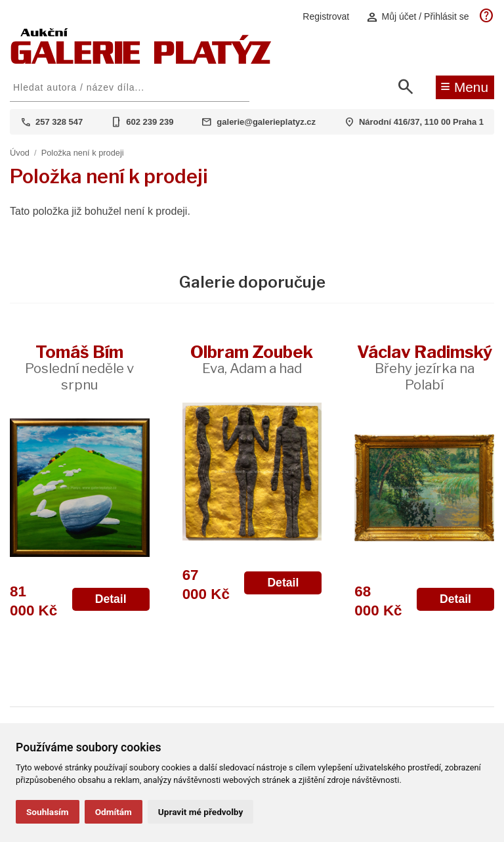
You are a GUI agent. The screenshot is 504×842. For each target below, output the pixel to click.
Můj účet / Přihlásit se (417, 17)
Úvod (20, 153)
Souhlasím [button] (48, 812)
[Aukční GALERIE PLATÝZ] (141, 61)
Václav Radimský (425, 367)
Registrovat (326, 16)
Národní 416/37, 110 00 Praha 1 (421, 122)
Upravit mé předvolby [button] (200, 812)
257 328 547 (59, 122)
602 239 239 (150, 122)
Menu (464, 86)
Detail (111, 599)
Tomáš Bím (79, 367)
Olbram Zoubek (252, 359)
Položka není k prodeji (83, 153)
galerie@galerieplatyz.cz (266, 122)
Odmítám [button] (114, 812)
